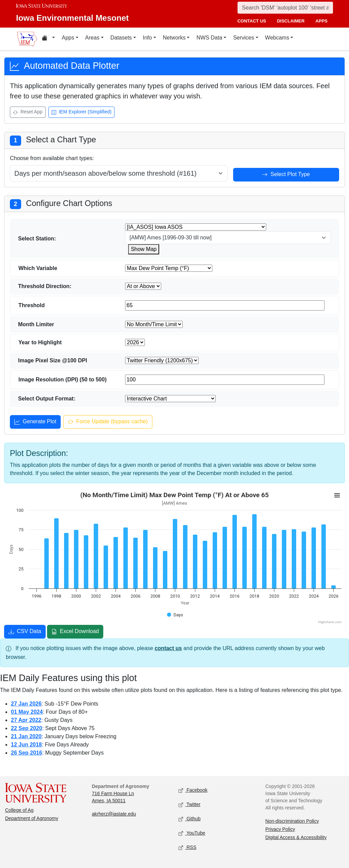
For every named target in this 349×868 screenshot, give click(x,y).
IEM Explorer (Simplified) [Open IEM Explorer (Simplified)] (82, 113)
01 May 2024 (27, 712)
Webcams (277, 38)
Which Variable (38, 268)
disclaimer (291, 21)
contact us (252, 21)
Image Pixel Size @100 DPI (52, 360)
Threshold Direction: (45, 286)
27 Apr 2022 (26, 720)
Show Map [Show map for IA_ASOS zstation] (144, 249)
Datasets (121, 38)
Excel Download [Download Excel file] (75, 632)
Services (244, 38)
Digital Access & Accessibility (296, 837)
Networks (174, 38)
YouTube (192, 833)
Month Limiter (36, 324)
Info (147, 38)
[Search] (285, 8)
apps (322, 21)
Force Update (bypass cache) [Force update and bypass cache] (108, 422)
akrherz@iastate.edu (114, 814)
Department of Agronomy (32, 818)
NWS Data (209, 38)
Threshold (32, 305)
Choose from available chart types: (52, 158)
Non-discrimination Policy (292, 821)
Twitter (189, 804)
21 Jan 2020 (26, 736)
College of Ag (19, 810)
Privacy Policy (280, 829)
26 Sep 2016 (27, 753)
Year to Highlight (40, 342)
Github (189, 819)
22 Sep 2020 (27, 728)
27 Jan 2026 (26, 704)
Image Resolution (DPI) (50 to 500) (63, 380)
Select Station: (37, 239)
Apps (68, 38)
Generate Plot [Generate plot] (35, 422)
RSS (187, 847)
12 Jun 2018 (26, 745)
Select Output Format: (47, 399)
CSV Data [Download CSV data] (25, 632)
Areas (92, 38)
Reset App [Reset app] (28, 113)
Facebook (193, 790)
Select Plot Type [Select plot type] (286, 175)
